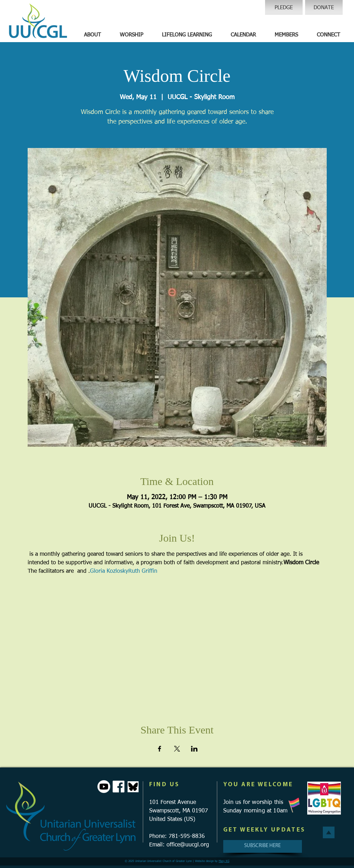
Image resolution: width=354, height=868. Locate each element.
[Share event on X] (177, 749)
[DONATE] (324, 7)
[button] (92, 35)
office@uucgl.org (188, 845)
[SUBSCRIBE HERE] (263, 846)
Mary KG (224, 861)
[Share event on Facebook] (160, 749)
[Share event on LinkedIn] (194, 749)
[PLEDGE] (284, 7)
